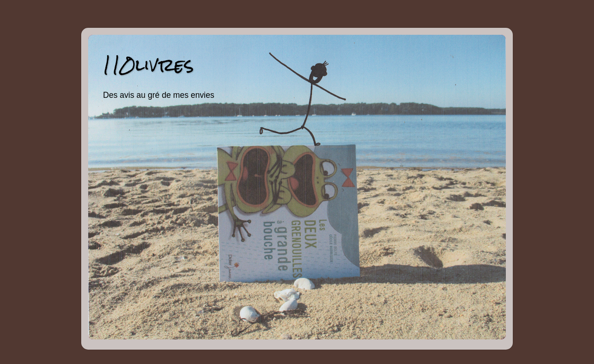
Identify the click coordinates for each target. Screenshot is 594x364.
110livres (148, 65)
